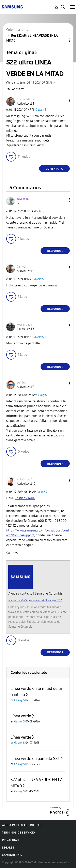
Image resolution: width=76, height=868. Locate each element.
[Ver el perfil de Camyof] (22, 267)
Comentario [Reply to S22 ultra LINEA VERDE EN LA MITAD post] (55, 169)
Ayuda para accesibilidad (22, 825)
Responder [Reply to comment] (55, 251)
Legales (8, 848)
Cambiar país (12, 855)
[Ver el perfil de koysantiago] (24, 325)
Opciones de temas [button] (62, 40)
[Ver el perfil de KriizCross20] (24, 480)
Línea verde (21, 716)
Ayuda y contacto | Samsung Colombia (35, 593)
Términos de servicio (19, 833)
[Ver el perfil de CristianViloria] (26, 99)
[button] (63, 100)
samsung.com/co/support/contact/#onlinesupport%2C (35, 600)
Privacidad (10, 840)
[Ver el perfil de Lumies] (21, 383)
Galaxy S (41, 110)
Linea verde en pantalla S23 (35, 759)
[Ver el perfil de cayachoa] (23, 199)
